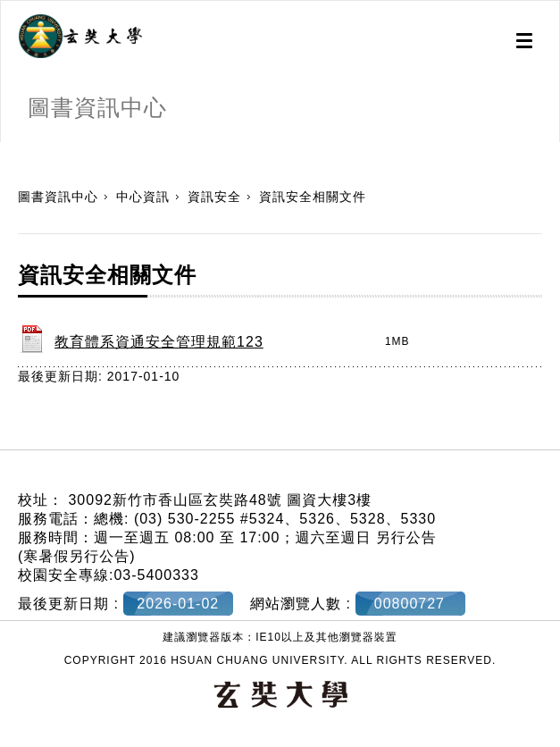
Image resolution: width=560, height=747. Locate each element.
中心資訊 (143, 197)
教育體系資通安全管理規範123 (159, 342)
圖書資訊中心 (58, 197)
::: (7, 151)
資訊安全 (214, 197)
